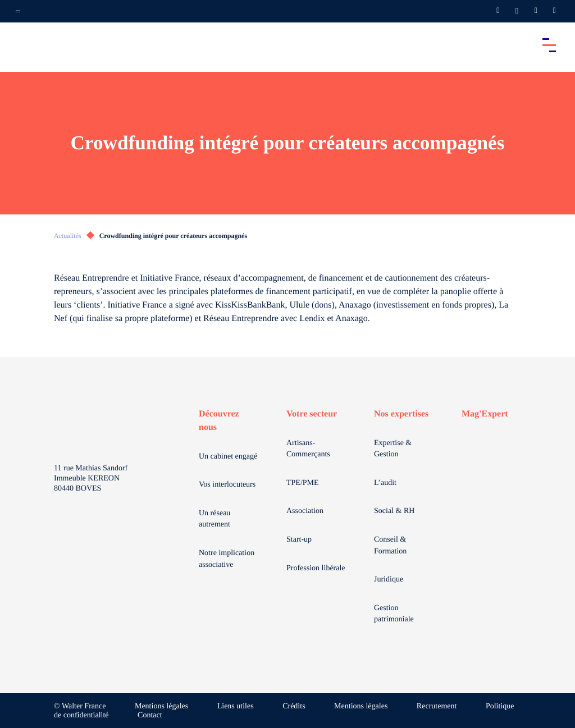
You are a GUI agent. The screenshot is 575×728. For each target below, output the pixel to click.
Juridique (389, 580)
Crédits (294, 706)
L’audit (385, 483)
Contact (150, 715)
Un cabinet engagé (228, 457)
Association (305, 511)
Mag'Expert (485, 414)
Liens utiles (236, 706)
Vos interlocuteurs (227, 485)
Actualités (68, 236)
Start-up (299, 540)
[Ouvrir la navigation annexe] (18, 11)
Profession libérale (316, 568)
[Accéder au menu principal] (549, 45)
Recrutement (437, 706)
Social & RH (394, 511)
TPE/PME (303, 483)
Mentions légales (161, 706)
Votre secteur (312, 414)
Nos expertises (401, 414)
